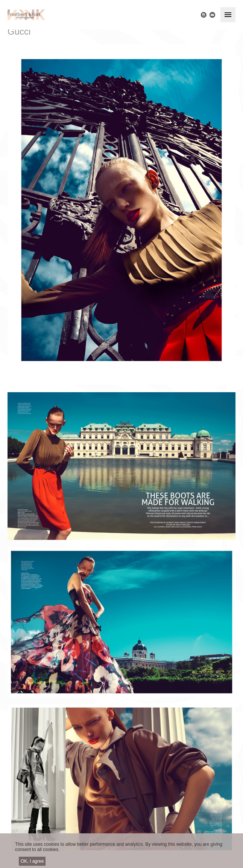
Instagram (204, 15)
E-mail (212, 15)
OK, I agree (32, 863)
